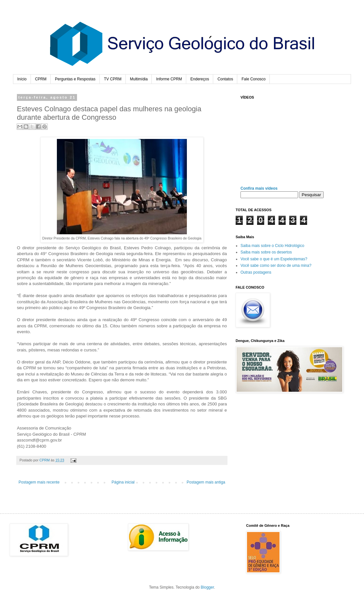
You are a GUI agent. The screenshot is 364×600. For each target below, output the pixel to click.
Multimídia (139, 79)
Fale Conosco (253, 79)
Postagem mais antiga (206, 482)
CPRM (41, 79)
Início (22, 79)
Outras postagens (256, 272)
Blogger (208, 587)
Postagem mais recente (39, 482)
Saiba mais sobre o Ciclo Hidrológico (272, 246)
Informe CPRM (169, 79)
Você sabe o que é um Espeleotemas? (274, 259)
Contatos (225, 79)
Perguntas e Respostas (75, 79)
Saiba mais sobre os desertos (266, 252)
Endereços (200, 79)
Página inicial (123, 482)
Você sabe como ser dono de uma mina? (276, 266)
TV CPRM (113, 79)
